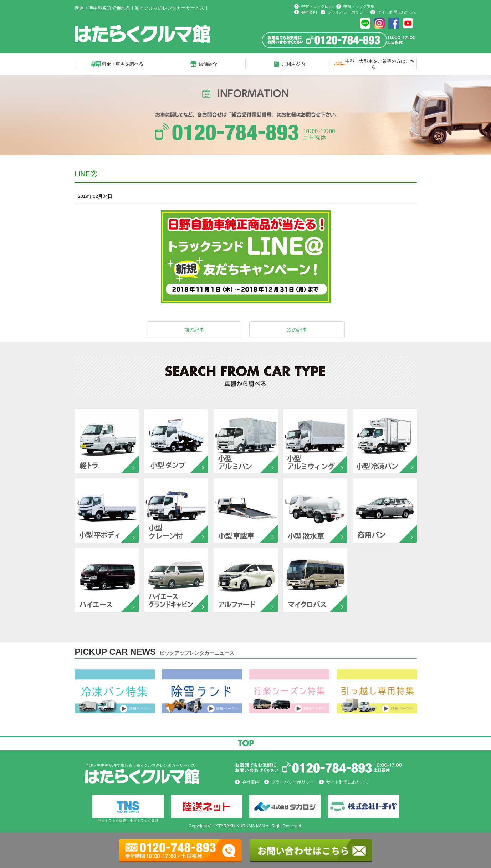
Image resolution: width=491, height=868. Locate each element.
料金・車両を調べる (122, 64)
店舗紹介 (208, 64)
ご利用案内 (293, 64)
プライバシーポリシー (347, 12)
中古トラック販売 (317, 6)
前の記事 (194, 330)
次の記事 (297, 330)
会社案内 (309, 12)
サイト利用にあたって (397, 12)
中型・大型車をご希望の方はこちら (380, 64)
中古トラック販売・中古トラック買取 (128, 808)
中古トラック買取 (359, 6)
